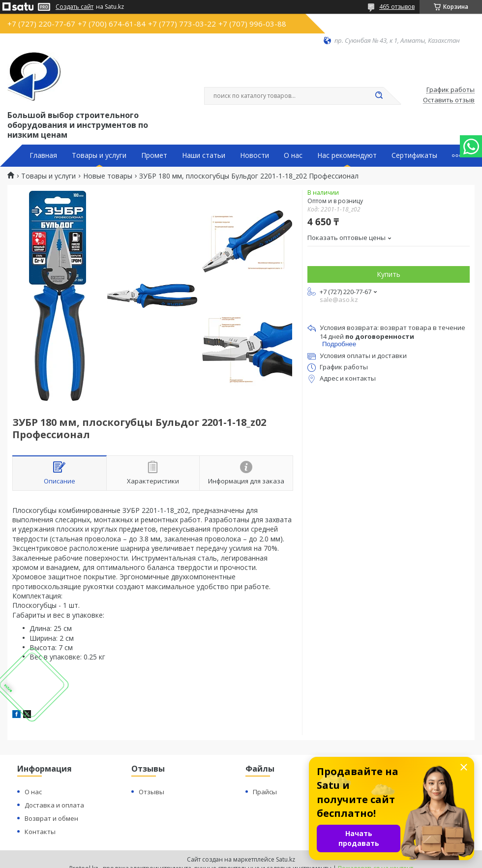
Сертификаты (414, 155)
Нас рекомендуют (347, 155)
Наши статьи (204, 155)
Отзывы (151, 792)
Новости (255, 155)
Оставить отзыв (449, 100)
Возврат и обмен (51, 818)
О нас (293, 155)
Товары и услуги (99, 155)
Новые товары (108, 176)
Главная (43, 155)
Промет (154, 155)
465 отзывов (397, 7)
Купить (389, 274)
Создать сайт (75, 7)
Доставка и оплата (54, 805)
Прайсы (265, 792)
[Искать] (379, 96)
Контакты (40, 832)
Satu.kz (286, 859)
